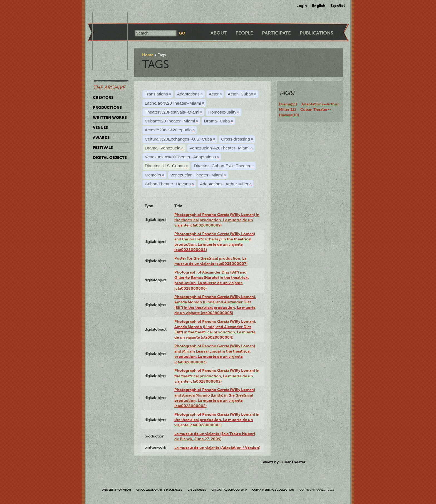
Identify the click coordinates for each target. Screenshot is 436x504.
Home (148, 55)
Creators (103, 97)
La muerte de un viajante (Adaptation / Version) (217, 448)
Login (302, 6)
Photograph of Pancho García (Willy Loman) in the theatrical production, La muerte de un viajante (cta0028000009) (217, 220)
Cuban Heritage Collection (273, 490)
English (319, 6)
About (219, 33)
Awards (101, 137)
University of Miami (116, 490)
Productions (107, 107)
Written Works (110, 117)
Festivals (103, 147)
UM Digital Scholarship (229, 490)
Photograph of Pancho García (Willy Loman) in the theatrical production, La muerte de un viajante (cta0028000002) (217, 376)
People (244, 33)
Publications (316, 33)
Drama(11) (288, 104)
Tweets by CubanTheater (283, 462)
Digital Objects (110, 158)
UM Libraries (197, 490)
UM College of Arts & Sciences (159, 490)
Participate (276, 33)
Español (338, 6)
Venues (100, 127)
